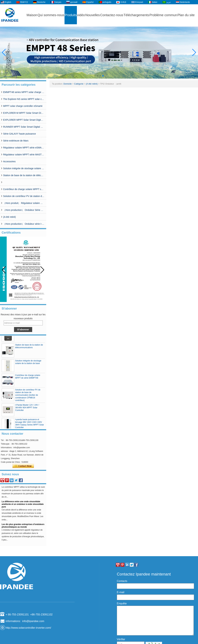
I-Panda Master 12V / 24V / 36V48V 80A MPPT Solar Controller (27, 408)
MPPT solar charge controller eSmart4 (23, 106)
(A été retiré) (9, 217)
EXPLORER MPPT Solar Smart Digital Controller (24, 120)
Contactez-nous (112, 15)
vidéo (81, 15)
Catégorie (79, 84)
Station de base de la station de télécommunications (24, 175)
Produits (71, 15)
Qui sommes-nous (51, 15)
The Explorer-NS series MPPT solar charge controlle (24, 99)
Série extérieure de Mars (16, 141)
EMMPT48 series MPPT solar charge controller (24, 92)
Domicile (67, 84)
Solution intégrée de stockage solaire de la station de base (24, 168)
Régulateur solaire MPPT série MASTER (24, 155)
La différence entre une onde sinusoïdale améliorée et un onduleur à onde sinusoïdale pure (23, 505)
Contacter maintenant (23, 466)
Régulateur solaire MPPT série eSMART (24, 148)
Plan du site (186, 15)
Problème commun (163, 15)
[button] (95, 76)
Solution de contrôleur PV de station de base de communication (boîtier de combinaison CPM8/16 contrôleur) (24, 196)
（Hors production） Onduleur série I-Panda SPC (24, 224)
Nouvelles (93, 15)
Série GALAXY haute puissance (19, 134)
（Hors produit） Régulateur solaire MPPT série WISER (24, 203)
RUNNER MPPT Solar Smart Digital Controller (24, 127)
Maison (32, 15)
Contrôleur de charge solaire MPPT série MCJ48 (24, 189)
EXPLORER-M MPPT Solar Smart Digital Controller (24, 113)
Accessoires (9, 161)
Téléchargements (136, 15)
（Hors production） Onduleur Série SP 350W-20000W (24, 210)
